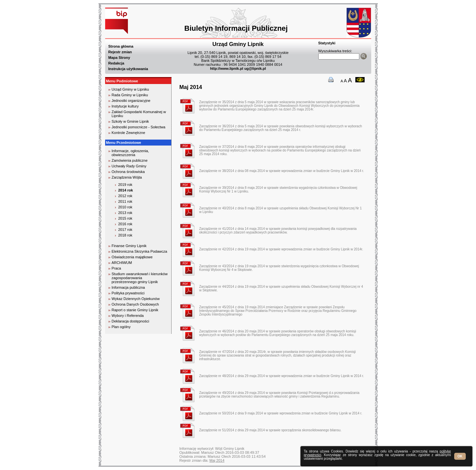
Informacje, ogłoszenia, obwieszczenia (130, 153)
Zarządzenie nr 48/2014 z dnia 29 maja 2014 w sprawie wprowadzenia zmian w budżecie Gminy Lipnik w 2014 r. (282, 376)
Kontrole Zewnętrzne (129, 133)
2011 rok (125, 201)
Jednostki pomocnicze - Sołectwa (139, 127)
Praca (117, 268)
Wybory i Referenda (128, 316)
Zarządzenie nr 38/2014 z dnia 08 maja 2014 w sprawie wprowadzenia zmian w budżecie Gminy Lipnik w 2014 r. (282, 171)
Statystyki (327, 43)
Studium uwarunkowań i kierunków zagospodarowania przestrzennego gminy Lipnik (140, 278)
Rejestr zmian (120, 52)
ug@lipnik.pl (255, 68)
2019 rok (125, 185)
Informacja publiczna (128, 287)
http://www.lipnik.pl (226, 68)
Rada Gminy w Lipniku (130, 95)
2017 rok (125, 230)
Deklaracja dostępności (131, 321)
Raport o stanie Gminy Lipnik (135, 310)
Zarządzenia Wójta (127, 177)
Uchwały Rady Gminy (129, 166)
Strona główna (121, 46)
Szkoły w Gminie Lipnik (130, 121)
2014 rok (126, 190)
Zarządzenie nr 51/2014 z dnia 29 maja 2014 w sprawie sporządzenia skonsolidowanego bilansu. (270, 430)
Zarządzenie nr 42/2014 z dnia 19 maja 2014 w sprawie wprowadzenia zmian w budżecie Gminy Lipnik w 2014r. (281, 249)
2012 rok (125, 196)
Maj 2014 (217, 460)
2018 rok (125, 235)
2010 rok (125, 207)
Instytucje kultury (125, 106)
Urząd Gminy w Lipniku (130, 89)
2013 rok (125, 213)
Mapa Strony (119, 58)
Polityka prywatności (128, 293)
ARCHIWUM (122, 263)
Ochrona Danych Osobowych (135, 304)
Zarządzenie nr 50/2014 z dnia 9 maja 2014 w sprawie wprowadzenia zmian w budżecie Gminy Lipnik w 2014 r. (281, 413)
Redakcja (116, 63)
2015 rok (125, 218)
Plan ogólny (121, 327)
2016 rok (125, 224)
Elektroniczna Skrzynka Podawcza (139, 251)
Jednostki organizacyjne (131, 101)
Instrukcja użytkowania (128, 69)
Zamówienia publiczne (130, 160)
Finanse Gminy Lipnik (129, 246)
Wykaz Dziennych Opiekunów (136, 299)
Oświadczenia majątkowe (132, 257)
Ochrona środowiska (128, 172)
